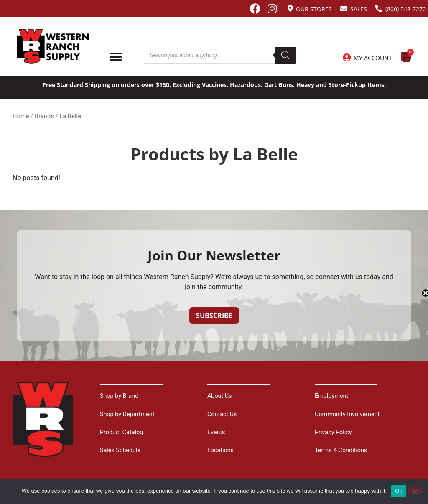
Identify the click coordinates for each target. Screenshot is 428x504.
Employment (331, 396)
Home (21, 116)
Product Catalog (121, 432)
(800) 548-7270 (406, 9)
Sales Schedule (120, 450)
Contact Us (222, 414)
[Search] (285, 55)
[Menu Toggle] (116, 57)
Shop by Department (127, 414)
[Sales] (344, 9)
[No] (415, 491)
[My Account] (346, 58)
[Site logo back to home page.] (53, 46)
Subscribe (214, 316)
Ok (399, 491)
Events (216, 432)
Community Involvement (347, 414)
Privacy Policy (333, 432)
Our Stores (314, 9)
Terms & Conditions (341, 450)
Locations (220, 450)
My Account (373, 58)
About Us (220, 396)
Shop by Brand (119, 396)
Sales (359, 9)
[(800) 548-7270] (379, 9)
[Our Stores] (290, 9)
